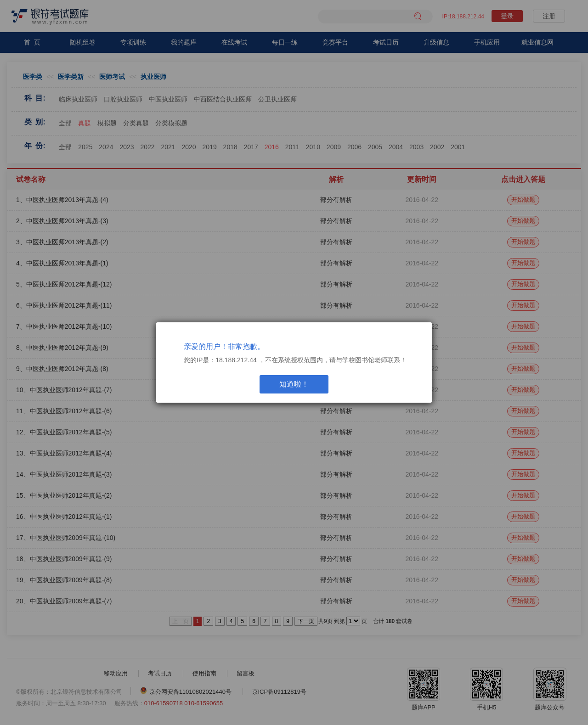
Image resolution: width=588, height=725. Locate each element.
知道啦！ (294, 384)
